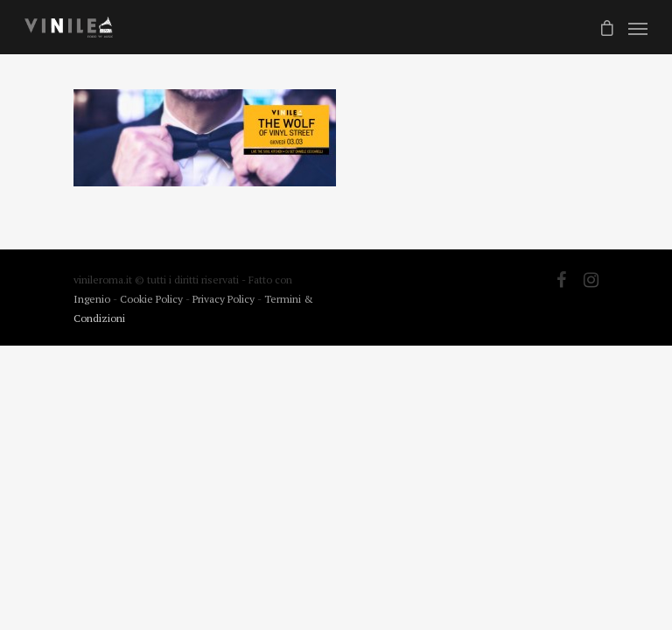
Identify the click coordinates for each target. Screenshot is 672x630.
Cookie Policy (153, 299)
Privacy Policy (225, 299)
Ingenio (92, 299)
